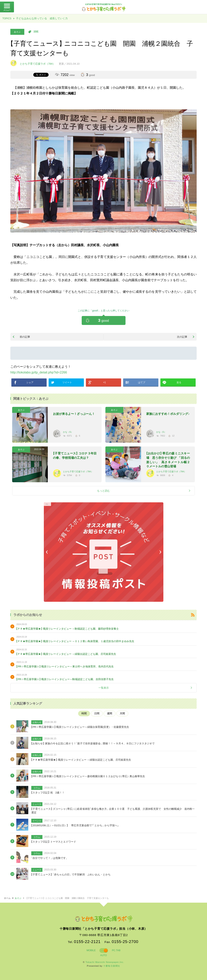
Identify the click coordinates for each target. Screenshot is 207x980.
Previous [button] (48, 552)
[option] (104, 552)
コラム (37, 788)
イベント (37, 821)
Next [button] (159, 552)
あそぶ (17, 32)
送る (179, 382)
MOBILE (91, 950)
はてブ (142, 382)
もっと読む (103, 491)
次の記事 (182, 337)
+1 (105, 382)
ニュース (37, 804)
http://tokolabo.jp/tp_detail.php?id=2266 (39, 372)
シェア (30, 382)
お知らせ (37, 722)
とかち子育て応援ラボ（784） (78, 472)
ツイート (67, 382)
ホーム (7, 898)
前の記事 (25, 337)
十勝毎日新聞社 (112, 966)
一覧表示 (104, 688)
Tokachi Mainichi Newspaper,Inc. (105, 962)
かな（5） (68, 432)
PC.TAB (116, 950)
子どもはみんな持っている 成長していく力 (42, 18)
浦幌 (36, 32)
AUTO (103, 955)
